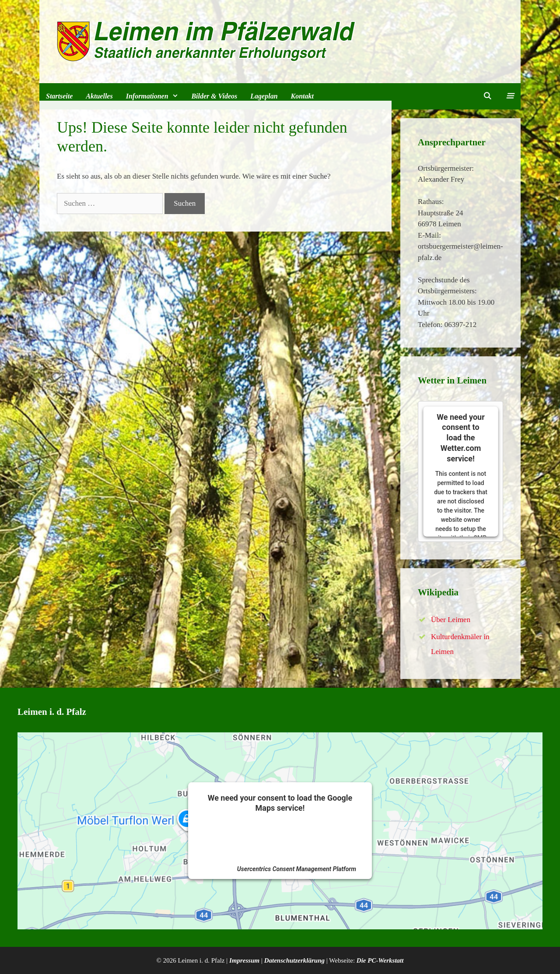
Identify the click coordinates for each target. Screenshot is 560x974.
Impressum (244, 960)
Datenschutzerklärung (294, 960)
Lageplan (264, 96)
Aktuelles (99, 96)
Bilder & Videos (214, 96)
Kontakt (302, 96)
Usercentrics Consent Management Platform (297, 869)
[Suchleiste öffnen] (488, 96)
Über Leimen (451, 620)
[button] (509, 96)
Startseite (59, 96)
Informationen (156, 96)
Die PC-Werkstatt (380, 960)
